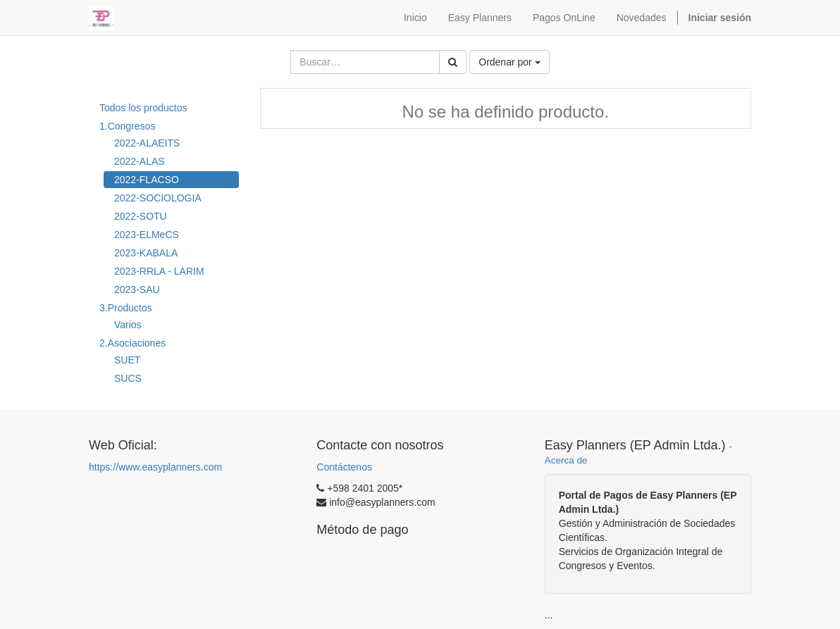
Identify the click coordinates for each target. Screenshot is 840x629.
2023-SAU (137, 289)
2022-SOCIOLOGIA (158, 198)
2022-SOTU (141, 216)
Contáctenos (344, 467)
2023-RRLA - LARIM (159, 271)
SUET (127, 360)
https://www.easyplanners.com (155, 467)
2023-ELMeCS (147, 235)
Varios (128, 325)
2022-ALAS (140, 161)
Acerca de (566, 460)
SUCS (128, 378)
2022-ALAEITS (147, 143)
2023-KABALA (146, 253)
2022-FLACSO (147, 180)
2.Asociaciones (132, 343)
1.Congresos (127, 126)
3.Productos (126, 308)
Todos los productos (143, 108)
